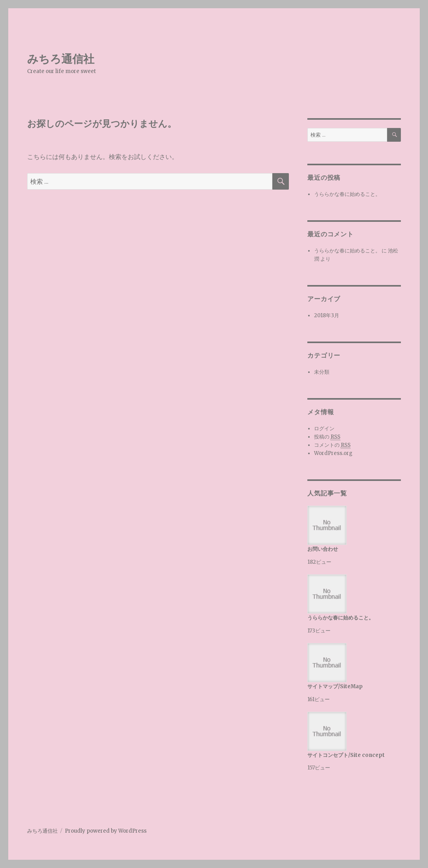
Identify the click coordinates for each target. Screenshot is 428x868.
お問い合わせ (323, 549)
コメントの (332, 445)
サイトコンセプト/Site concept (346, 755)
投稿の (327, 437)
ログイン (324, 429)
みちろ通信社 (61, 59)
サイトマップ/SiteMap (335, 686)
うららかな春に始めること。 (347, 194)
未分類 (322, 372)
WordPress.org (333, 453)
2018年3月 (327, 315)
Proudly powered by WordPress (106, 831)
